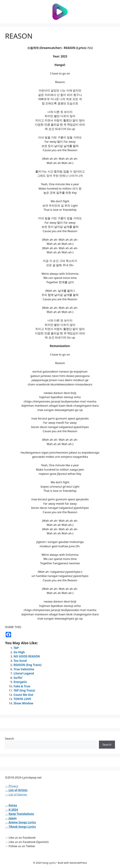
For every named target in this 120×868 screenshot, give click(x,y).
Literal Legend (24, 673)
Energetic (20, 682)
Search (10, 739)
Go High (19, 652)
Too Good (20, 661)
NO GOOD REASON (27, 656)
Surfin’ (18, 678)
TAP (16, 648)
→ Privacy (12, 786)
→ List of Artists (16, 790)
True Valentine (24, 669)
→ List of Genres (16, 794)
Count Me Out (23, 695)
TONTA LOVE (22, 699)
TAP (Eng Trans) (24, 690)
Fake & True (22, 686)
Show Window (23, 703)
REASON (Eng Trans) (28, 665)
